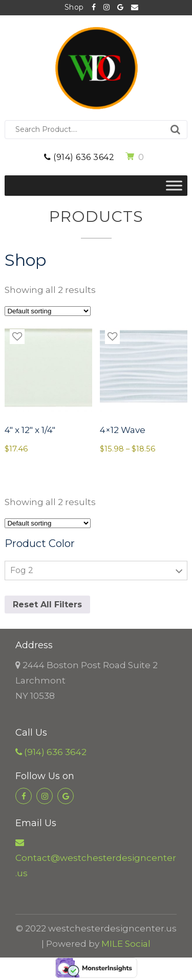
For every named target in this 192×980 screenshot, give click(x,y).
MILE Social (126, 944)
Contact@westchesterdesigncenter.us (135, 8)
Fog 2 (22, 570)
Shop (74, 7)
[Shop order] (48, 311)
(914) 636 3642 (79, 157)
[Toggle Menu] (174, 185)
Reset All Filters (47, 605)
